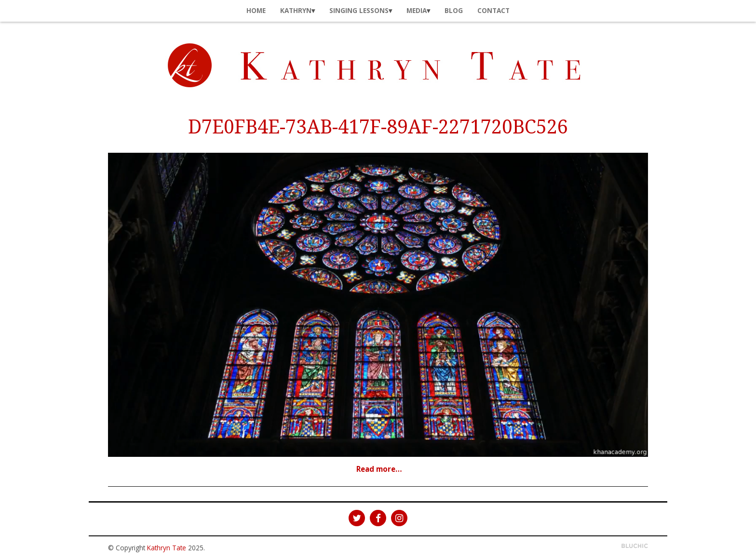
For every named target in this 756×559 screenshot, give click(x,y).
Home (256, 10)
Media (417, 10)
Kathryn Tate (167, 548)
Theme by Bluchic (635, 546)
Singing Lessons (359, 10)
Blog (454, 10)
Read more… (379, 469)
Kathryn (296, 10)
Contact (493, 10)
